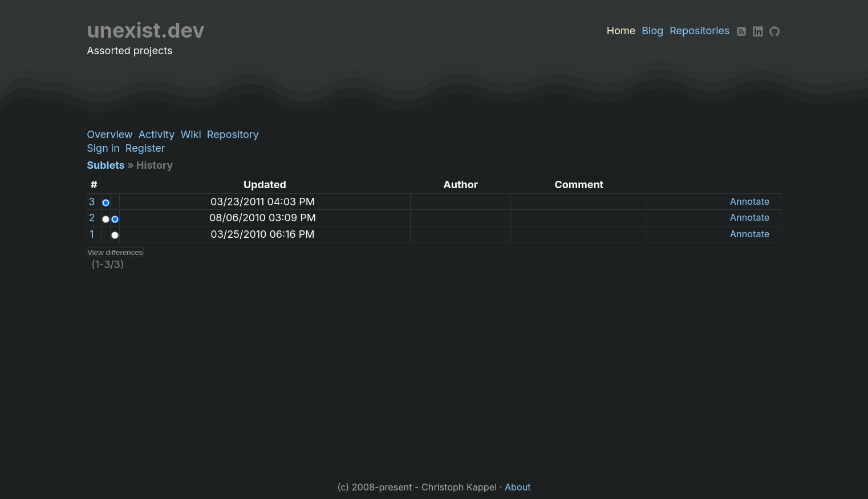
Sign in (103, 148)
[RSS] (741, 31)
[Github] (774, 31)
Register (145, 148)
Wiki (190, 134)
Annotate (750, 201)
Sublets (106, 165)
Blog (652, 31)
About (518, 487)
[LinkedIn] (758, 31)
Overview (109, 134)
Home (621, 31)
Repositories (699, 31)
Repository (233, 134)
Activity (157, 134)
